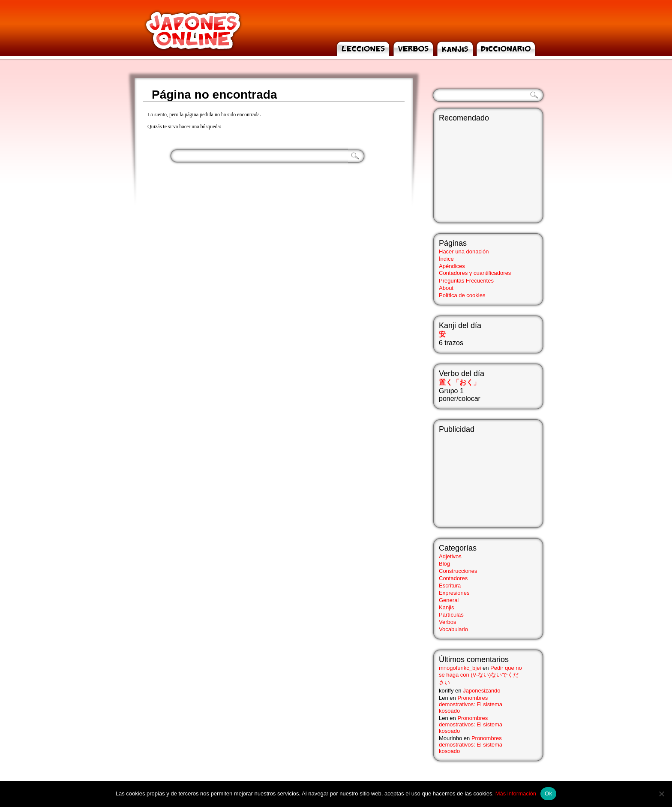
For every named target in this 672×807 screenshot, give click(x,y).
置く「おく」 (459, 382)
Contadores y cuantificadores (475, 273)
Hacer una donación (464, 251)
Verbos (447, 622)
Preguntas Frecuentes (466, 281)
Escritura (450, 586)
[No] (661, 794)
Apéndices (452, 266)
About (446, 288)
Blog (444, 564)
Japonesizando (481, 691)
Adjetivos (450, 556)
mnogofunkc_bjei (460, 668)
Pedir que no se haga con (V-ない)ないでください (480, 675)
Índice (446, 259)
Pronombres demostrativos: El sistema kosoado (471, 704)
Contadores (453, 578)
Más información (516, 793)
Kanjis (446, 607)
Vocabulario (453, 629)
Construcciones (458, 571)
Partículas (451, 615)
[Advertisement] (482, 477)
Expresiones (454, 593)
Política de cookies (462, 295)
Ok (548, 793)
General (449, 600)
